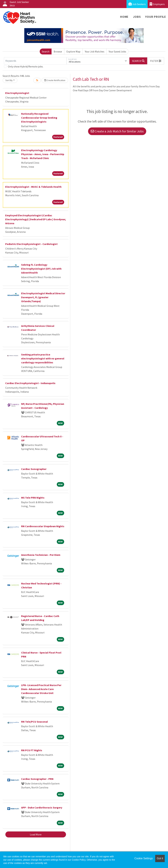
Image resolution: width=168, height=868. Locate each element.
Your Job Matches (95, 51)
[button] (156, 61)
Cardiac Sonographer (34, 469)
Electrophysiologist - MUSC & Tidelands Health (33, 187)
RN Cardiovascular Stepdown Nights (43, 526)
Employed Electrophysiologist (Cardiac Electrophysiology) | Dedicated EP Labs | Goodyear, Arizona (36, 219)
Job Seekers (137, 4)
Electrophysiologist (17, 93)
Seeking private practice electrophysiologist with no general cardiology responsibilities (43, 358)
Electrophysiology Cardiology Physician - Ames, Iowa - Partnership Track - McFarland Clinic (43, 154)
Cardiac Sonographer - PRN (37, 779)
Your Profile (156, 17)
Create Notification (55, 80)
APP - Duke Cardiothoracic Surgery (42, 807)
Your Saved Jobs (117, 51)
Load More (36, 834)
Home (124, 17)
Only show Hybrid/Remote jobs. (26, 66)
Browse (58, 51)
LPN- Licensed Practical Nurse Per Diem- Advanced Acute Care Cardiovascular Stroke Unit (41, 689)
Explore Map (73, 51)
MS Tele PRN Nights (33, 498)
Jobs (137, 17)
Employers (157, 4)
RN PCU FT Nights (32, 750)
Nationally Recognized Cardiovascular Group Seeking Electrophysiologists (39, 118)
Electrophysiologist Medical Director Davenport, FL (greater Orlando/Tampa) (43, 297)
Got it (160, 858)
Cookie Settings (144, 858)
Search (46, 51)
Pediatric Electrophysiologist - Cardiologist (31, 244)
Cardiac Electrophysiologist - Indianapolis (30, 383)
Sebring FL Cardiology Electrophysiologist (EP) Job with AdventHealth (41, 269)
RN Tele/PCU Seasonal (35, 722)
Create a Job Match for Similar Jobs (117, 131)
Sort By (9, 80)
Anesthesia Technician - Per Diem (41, 555)
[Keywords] (35, 61)
